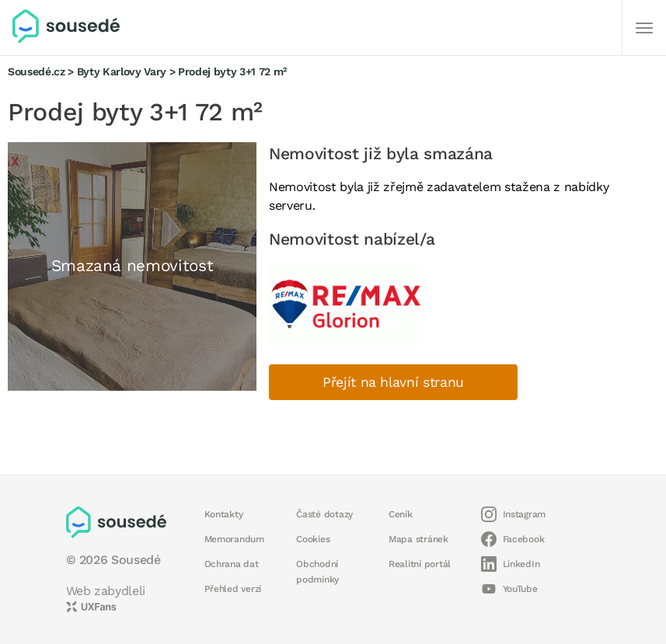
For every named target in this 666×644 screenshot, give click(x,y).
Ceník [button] (401, 514)
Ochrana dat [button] (232, 564)
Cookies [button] (313, 539)
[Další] (644, 28)
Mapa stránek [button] (418, 539)
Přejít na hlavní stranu (393, 382)
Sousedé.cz (37, 71)
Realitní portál (420, 564)
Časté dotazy (324, 514)
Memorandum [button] (234, 539)
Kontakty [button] (224, 514)
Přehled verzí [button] (233, 589)
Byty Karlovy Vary (122, 71)
